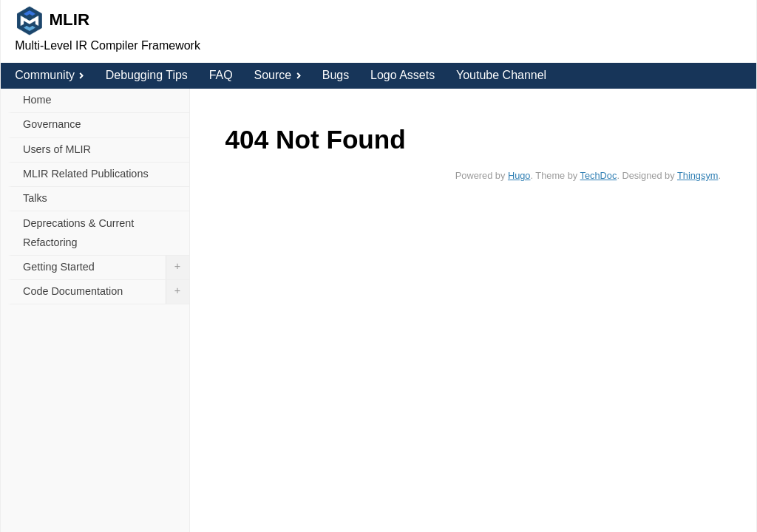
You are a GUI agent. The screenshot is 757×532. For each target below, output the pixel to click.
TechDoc (599, 175)
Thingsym (697, 175)
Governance (52, 124)
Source (277, 75)
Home (37, 100)
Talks (35, 198)
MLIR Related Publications (86, 174)
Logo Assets (403, 75)
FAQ (221, 75)
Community (50, 75)
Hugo (519, 175)
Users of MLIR (57, 149)
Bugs (336, 75)
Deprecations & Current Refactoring (78, 233)
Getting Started (106, 267)
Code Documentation (106, 292)
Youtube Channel (501, 75)
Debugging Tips (147, 75)
